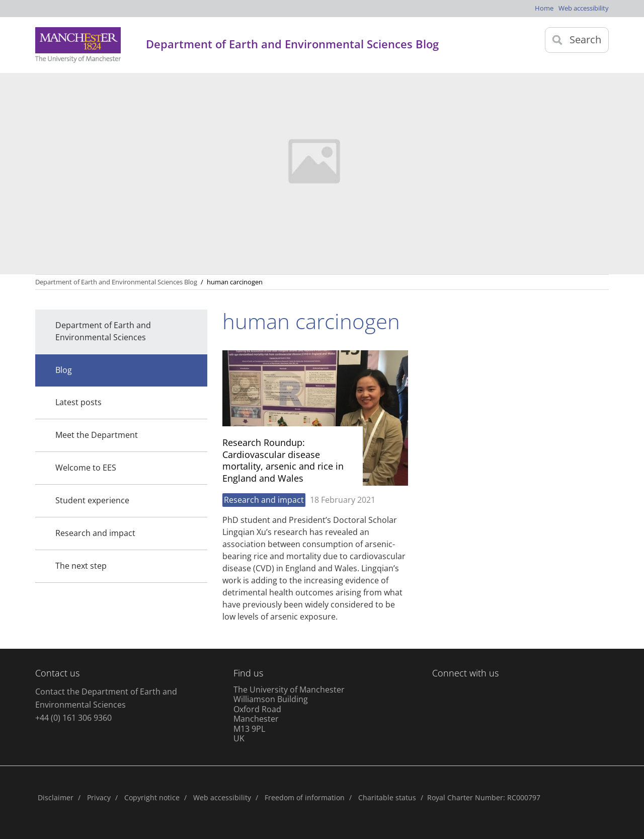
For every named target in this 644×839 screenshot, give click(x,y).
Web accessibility (584, 8)
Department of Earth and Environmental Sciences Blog (116, 282)
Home (544, 8)
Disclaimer (56, 797)
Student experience (92, 500)
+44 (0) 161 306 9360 (73, 718)
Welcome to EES (86, 468)
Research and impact (95, 533)
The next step (81, 566)
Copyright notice (152, 797)
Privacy (99, 797)
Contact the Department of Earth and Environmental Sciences (106, 698)
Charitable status (387, 797)
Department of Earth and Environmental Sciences (103, 331)
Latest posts (78, 402)
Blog (64, 370)
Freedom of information (305, 797)
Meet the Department (97, 435)
